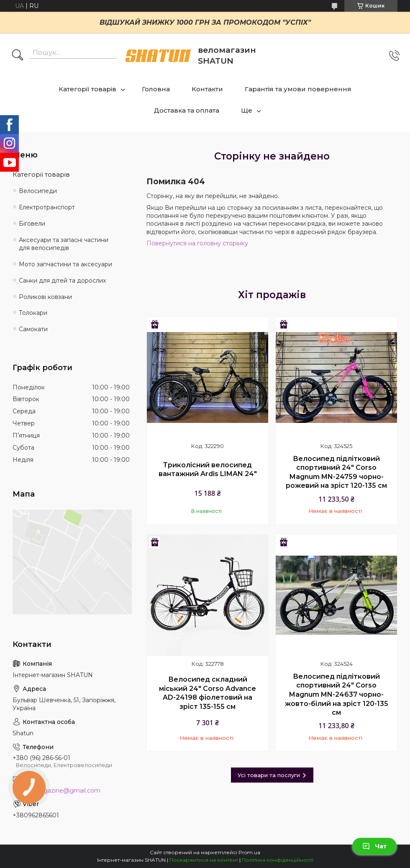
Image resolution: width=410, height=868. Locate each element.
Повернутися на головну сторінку (197, 243)
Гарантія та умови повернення (298, 89)
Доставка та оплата (187, 110)
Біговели (32, 224)
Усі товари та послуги (269, 775)
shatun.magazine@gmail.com (56, 791)
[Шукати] (18, 56)
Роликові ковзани (45, 297)
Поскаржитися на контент (204, 860)
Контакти (207, 89)
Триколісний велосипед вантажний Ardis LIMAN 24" (208, 470)
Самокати (33, 329)
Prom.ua (249, 852)
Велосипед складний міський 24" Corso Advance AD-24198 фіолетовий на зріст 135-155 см (208, 693)
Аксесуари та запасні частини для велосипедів (64, 244)
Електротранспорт (47, 207)
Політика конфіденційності (278, 860)
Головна (156, 89)
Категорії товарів (87, 89)
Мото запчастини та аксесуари (65, 264)
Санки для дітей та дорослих (62, 281)
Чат (374, 846)
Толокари (33, 313)
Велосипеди (38, 191)
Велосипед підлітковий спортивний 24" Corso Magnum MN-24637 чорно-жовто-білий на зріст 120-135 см (337, 694)
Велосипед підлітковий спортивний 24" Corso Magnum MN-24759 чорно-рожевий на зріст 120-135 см (336, 472)
